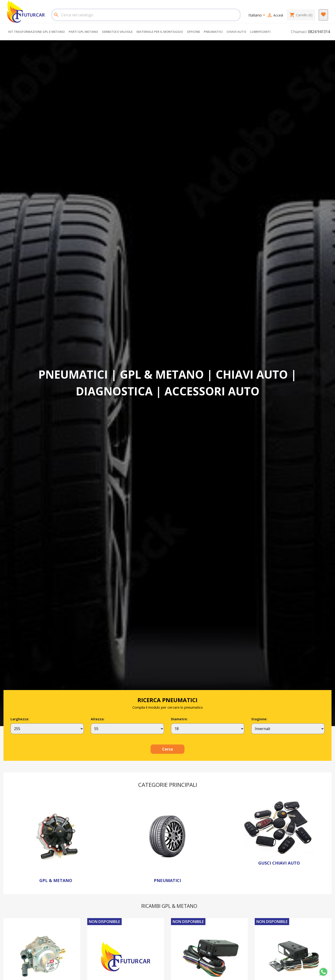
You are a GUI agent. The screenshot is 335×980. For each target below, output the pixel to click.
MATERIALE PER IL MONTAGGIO (160, 32)
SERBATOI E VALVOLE (117, 32)
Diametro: (179, 719)
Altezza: (98, 719)
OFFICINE (193, 32)
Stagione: (259, 719)
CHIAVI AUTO (236, 32)
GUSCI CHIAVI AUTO (279, 863)
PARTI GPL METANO (83, 32)
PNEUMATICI (213, 32)
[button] (28, 384)
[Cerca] (146, 15)
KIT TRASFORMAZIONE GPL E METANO (37, 32)
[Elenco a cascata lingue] (258, 16)
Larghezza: (20, 719)
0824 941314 (319, 32)
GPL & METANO (56, 880)
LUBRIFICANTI (260, 32)
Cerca (167, 749)
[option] (167, 384)
